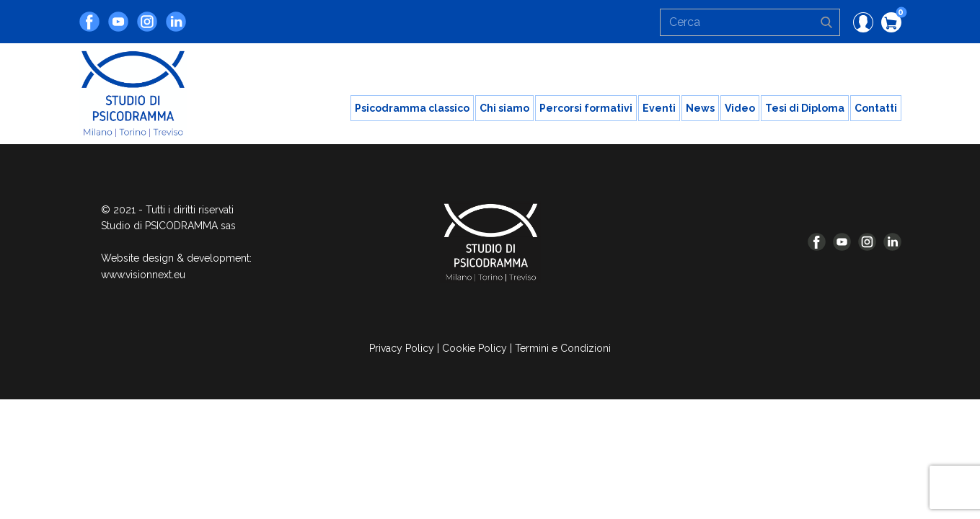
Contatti (876, 108)
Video (740, 108)
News (700, 108)
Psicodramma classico (412, 108)
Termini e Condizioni (563, 348)
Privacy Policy (402, 348)
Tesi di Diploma (805, 108)
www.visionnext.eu (143, 275)
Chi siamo (504, 108)
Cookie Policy (474, 348)
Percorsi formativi (586, 108)
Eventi (659, 108)
